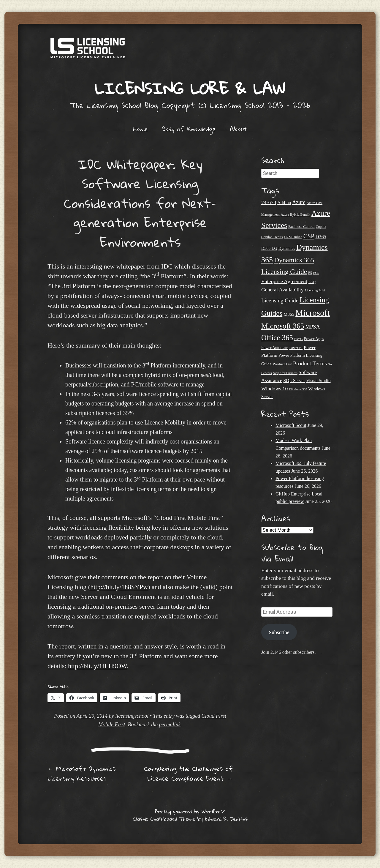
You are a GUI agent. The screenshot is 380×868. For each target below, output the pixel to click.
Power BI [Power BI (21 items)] (296, 348)
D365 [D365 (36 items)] (321, 237)
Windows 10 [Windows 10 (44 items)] (274, 389)
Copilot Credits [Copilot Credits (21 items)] (272, 237)
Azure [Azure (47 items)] (299, 202)
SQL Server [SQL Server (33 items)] (294, 380)
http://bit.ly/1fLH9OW (97, 666)
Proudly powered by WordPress (190, 811)
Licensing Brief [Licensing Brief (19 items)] (315, 290)
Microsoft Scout (291, 425)
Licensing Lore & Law (190, 88)
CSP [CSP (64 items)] (309, 236)
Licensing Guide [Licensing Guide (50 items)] (280, 300)
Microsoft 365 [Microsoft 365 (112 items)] (283, 326)
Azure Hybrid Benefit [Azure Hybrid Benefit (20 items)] (296, 214)
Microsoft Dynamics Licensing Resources (81, 773)
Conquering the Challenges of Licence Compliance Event (188, 773)
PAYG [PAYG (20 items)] (299, 339)
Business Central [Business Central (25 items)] (301, 227)
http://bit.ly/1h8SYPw (119, 587)
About (239, 129)
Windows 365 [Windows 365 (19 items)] (298, 389)
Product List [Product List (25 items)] (282, 364)
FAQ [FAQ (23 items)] (312, 282)
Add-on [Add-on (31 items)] (284, 203)
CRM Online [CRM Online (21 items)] (293, 237)
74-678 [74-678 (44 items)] (269, 202)
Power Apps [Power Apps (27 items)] (314, 339)
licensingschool (132, 716)
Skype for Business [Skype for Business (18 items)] (285, 373)
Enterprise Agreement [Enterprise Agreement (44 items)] (284, 281)
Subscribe (279, 632)
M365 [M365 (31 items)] (289, 314)
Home (141, 129)
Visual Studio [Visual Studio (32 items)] (318, 380)
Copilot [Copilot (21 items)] (321, 227)
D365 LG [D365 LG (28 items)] (269, 248)
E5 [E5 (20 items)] (310, 273)
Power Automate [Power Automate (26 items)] (275, 348)
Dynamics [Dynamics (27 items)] (287, 248)
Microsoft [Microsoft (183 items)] (313, 313)
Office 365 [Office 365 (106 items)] (277, 338)
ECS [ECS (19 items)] (316, 273)
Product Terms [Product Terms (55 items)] (310, 363)
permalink (170, 725)
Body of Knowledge (189, 129)
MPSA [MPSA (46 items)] (312, 327)
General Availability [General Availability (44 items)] (282, 290)
